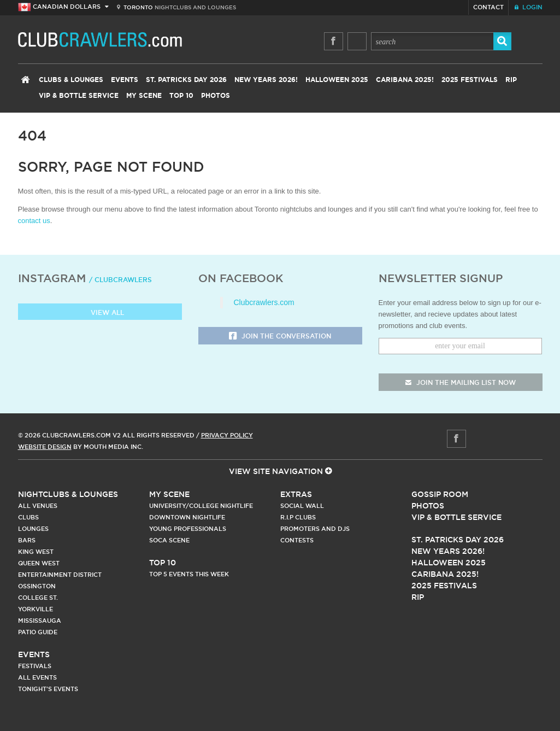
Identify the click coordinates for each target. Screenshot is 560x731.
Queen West (39, 563)
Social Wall (302, 506)
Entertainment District (60, 575)
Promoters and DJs (315, 529)
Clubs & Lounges (71, 80)
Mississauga (40, 621)
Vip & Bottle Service (456, 517)
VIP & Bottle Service (79, 96)
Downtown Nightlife (187, 517)
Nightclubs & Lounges (68, 494)
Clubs (28, 517)
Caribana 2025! (405, 80)
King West (36, 552)
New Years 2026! (266, 80)
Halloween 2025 (337, 80)
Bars (27, 540)
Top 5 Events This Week (189, 574)
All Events (37, 677)
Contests (297, 540)
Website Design (45, 447)
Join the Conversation (280, 337)
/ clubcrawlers (120, 280)
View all (100, 313)
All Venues (38, 506)
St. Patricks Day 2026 (186, 80)
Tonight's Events (48, 689)
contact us (34, 221)
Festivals (35, 666)
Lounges (33, 529)
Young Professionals (188, 529)
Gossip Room (440, 494)
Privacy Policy (227, 435)
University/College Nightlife (201, 506)
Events (125, 80)
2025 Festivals (470, 80)
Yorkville (36, 609)
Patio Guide (38, 632)
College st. (38, 598)
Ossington (37, 586)
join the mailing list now (461, 382)
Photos (216, 96)
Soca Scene (169, 540)
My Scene (144, 96)
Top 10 (181, 96)
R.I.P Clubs (298, 517)
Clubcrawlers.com (264, 302)
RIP (511, 80)
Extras (296, 494)
